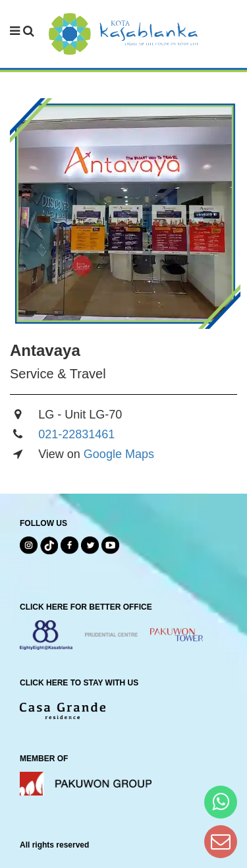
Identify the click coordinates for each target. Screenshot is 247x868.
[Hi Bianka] (221, 802)
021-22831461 (76, 434)
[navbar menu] (22, 32)
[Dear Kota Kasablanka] (221, 841)
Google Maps (119, 454)
